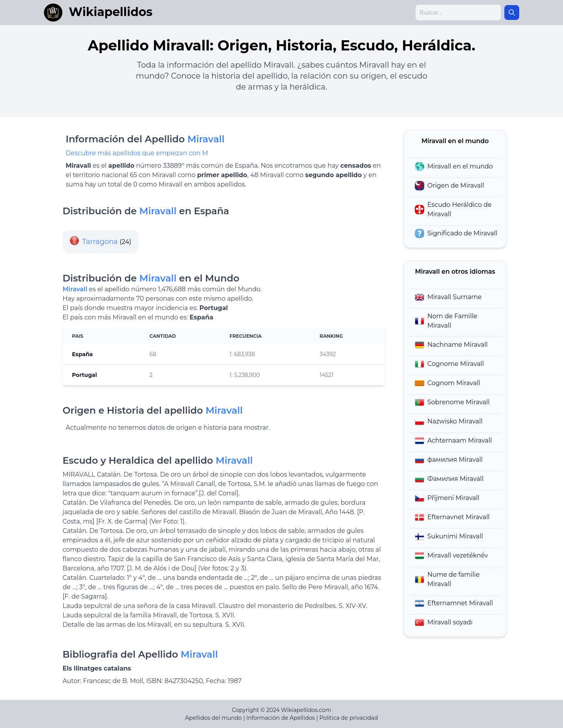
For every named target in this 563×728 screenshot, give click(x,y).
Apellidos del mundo (213, 718)
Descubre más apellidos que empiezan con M (137, 153)
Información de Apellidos (281, 718)
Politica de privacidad (349, 718)
